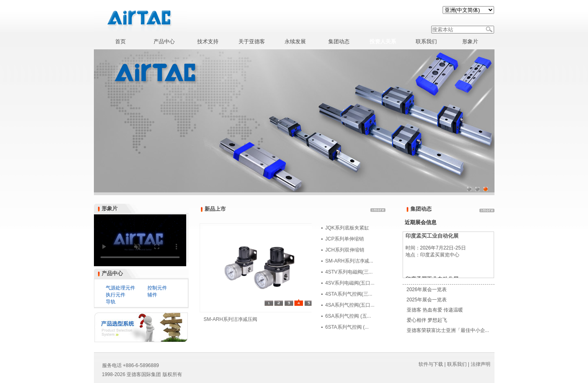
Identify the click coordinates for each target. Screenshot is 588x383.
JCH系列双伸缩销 (345, 250)
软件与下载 (431, 364)
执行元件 (116, 295)
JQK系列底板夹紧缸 (347, 228)
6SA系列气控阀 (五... (348, 316)
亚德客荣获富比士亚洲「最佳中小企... (448, 330)
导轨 (111, 302)
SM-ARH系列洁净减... (349, 261)
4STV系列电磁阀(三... (349, 272)
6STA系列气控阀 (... (347, 327)
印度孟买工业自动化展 (432, 236)
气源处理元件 (120, 288)
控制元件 (157, 288)
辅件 (152, 295)
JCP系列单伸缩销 (345, 239)
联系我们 (457, 364)
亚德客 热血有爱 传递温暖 (435, 310)
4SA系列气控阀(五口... (350, 305)
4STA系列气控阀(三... (349, 294)
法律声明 (481, 364)
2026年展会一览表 (427, 289)
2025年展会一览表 (427, 300)
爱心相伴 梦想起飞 (427, 320)
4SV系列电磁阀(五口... (350, 283)
